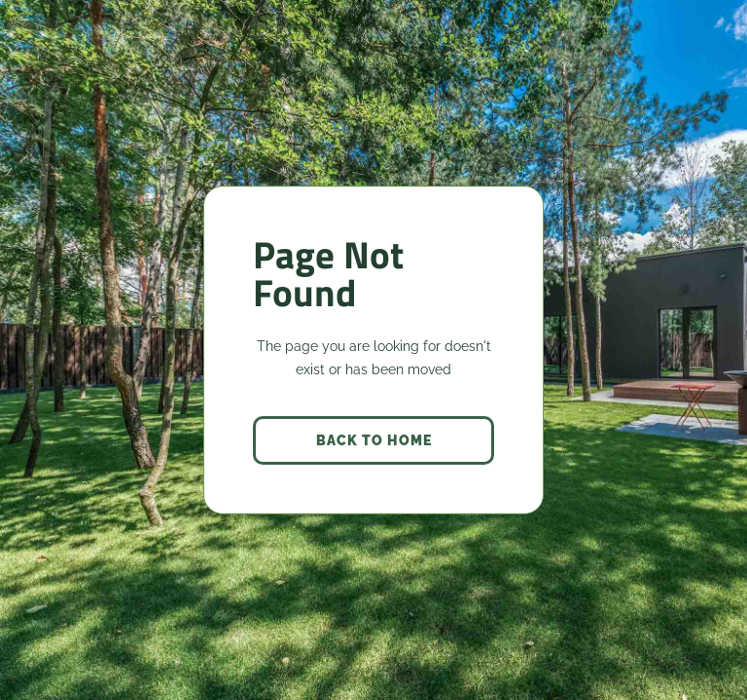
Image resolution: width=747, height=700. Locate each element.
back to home (374, 440)
